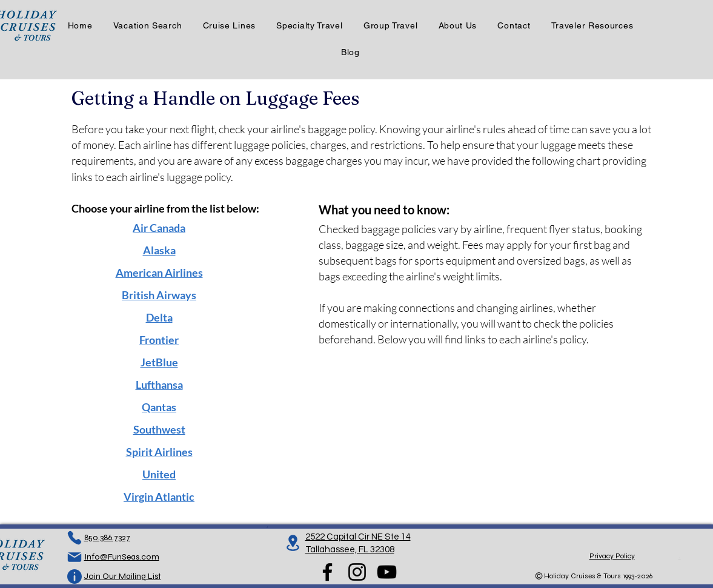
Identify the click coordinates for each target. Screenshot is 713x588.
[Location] (293, 543)
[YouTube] (387, 572)
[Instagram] (357, 572)
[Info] (75, 576)
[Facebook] (327, 572)
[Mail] (75, 557)
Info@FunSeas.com (122, 557)
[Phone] (75, 538)
